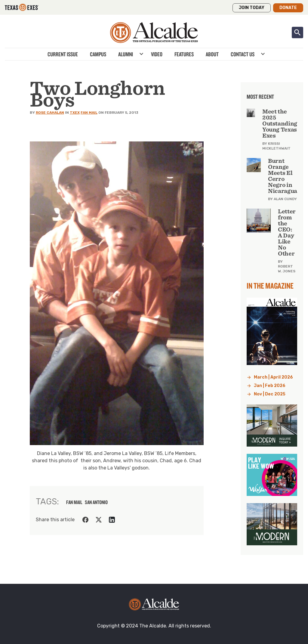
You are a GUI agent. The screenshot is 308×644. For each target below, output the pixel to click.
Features (184, 54)
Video (157, 54)
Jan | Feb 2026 (270, 386)
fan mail (74, 502)
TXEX (75, 113)
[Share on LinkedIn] (112, 520)
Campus (98, 54)
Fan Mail (89, 113)
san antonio (96, 502)
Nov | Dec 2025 (270, 394)
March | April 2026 (273, 377)
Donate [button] (288, 8)
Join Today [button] (252, 8)
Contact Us (243, 54)
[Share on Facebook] (85, 520)
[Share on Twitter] (99, 520)
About (212, 54)
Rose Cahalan (50, 113)
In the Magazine (270, 286)
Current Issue (63, 54)
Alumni (126, 54)
